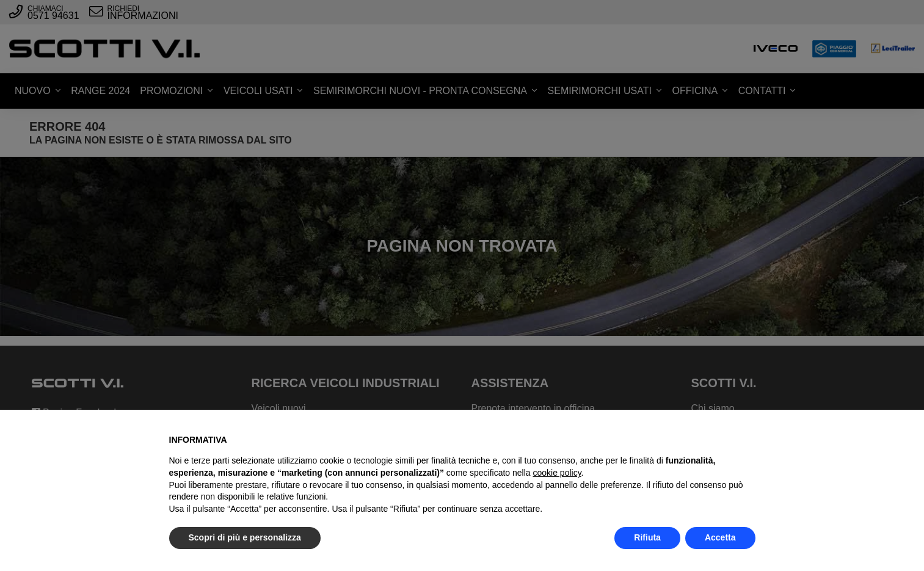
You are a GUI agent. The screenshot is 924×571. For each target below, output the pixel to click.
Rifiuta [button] (647, 537)
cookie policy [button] (557, 473)
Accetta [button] (720, 537)
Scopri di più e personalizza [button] (245, 537)
